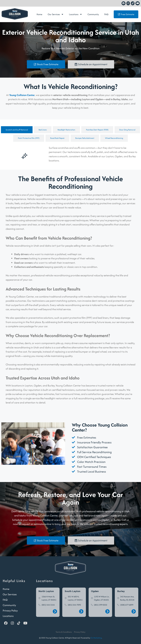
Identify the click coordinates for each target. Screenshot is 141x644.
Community (93, 14)
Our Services (56, 14)
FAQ (106, 14)
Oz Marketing (96, 638)
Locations (76, 14)
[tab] (17, 130)
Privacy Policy (10, 611)
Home (39, 14)
